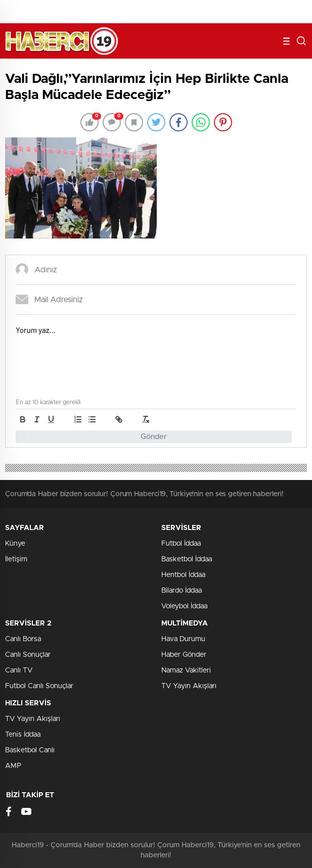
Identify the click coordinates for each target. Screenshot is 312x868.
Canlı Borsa (23, 639)
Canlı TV (19, 670)
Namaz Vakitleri (186, 670)
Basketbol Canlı (30, 750)
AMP (13, 766)
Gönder (154, 437)
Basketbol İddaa (187, 559)
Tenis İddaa (23, 735)
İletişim (16, 559)
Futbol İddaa (181, 544)
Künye (15, 544)
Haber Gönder (184, 655)
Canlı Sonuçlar (28, 655)
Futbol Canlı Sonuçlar (39, 686)
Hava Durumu (183, 639)
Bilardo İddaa (182, 591)
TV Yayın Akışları (189, 686)
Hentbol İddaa (183, 575)
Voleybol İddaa (184, 606)
